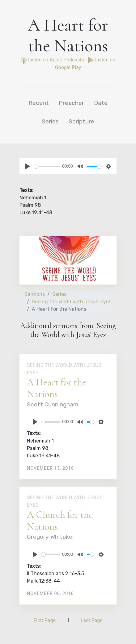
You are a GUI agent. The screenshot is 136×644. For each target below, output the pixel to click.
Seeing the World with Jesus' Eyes (72, 302)
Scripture (81, 121)
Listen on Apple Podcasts (53, 60)
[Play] (28, 166)
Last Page (92, 620)
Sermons (35, 294)
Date (101, 103)
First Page (45, 620)
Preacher (71, 103)
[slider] (47, 166)
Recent (39, 103)
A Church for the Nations (60, 520)
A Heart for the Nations (57, 388)
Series (50, 121)
